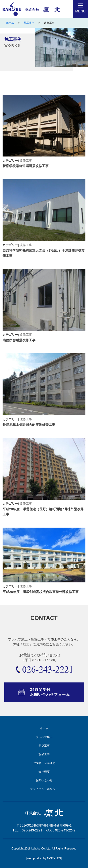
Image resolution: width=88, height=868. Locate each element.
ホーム (10, 23)
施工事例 (29, 23)
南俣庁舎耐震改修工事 (19, 340)
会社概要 (44, 772)
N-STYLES (54, 858)
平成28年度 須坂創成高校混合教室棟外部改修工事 (41, 592)
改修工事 (26, 161)
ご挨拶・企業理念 (44, 763)
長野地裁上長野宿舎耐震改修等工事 (29, 425)
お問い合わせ (44, 780)
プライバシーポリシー (44, 789)
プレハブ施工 (44, 737)
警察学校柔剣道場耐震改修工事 (26, 166)
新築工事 (44, 746)
